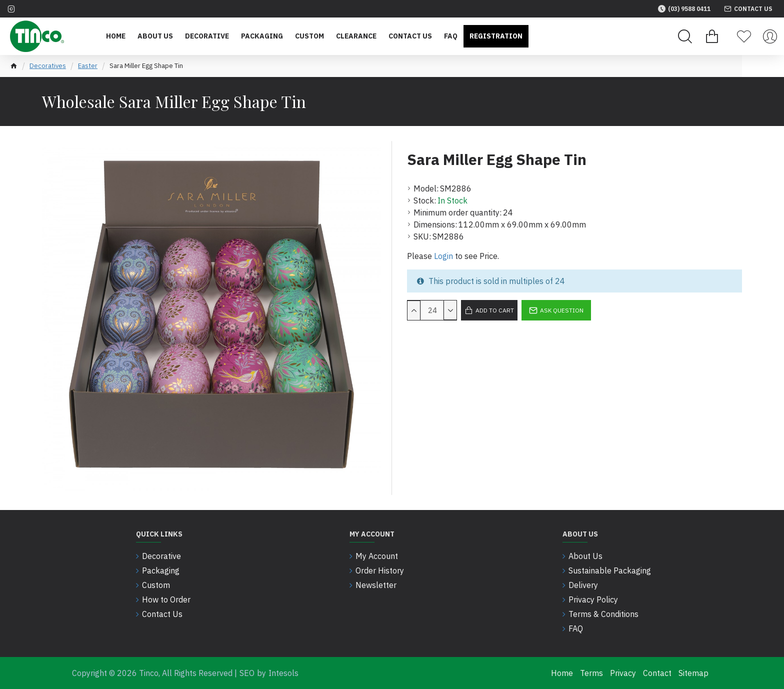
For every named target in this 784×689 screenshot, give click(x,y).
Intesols (283, 673)
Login (443, 256)
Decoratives (48, 66)
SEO (247, 673)
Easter (88, 66)
